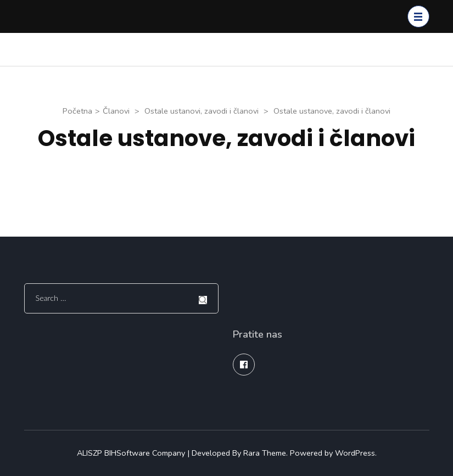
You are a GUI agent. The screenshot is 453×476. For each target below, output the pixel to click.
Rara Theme (265, 453)
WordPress (355, 453)
